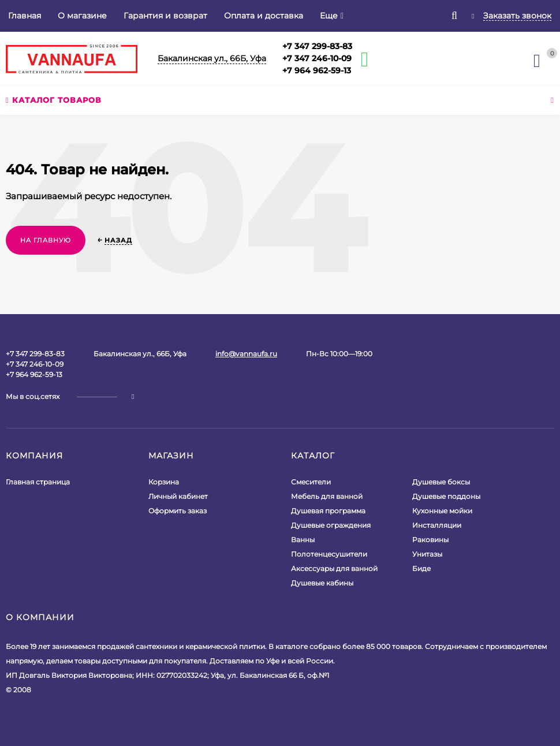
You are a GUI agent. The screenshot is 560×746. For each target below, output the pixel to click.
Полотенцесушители (329, 554)
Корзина (164, 482)
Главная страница (38, 482)
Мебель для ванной (327, 496)
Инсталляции (437, 525)
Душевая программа (328, 511)
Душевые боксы (441, 482)
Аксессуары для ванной (334, 568)
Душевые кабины (322, 583)
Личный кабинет (178, 496)
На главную (46, 240)
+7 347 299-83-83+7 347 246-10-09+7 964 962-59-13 (317, 58)
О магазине (82, 16)
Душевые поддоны (446, 496)
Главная (25, 16)
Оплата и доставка (264, 16)
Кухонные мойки (442, 511)
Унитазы (427, 554)
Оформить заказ (178, 511)
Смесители (311, 482)
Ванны (303, 540)
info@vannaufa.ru (246, 354)
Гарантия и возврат (165, 16)
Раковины (430, 540)
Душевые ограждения (331, 525)
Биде (421, 568)
